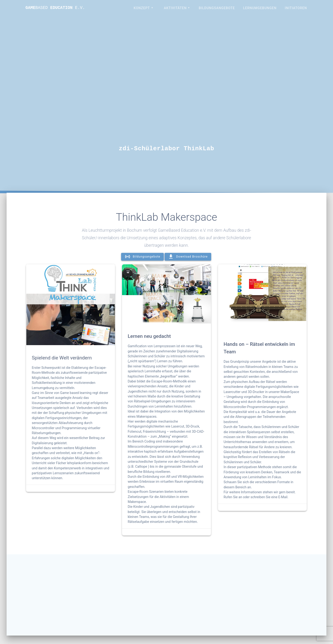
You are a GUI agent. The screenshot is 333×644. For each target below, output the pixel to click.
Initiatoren (296, 8)
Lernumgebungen (260, 8)
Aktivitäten (175, 8)
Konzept (142, 8)
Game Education (55, 8)
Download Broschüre (188, 257)
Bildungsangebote (217, 8)
